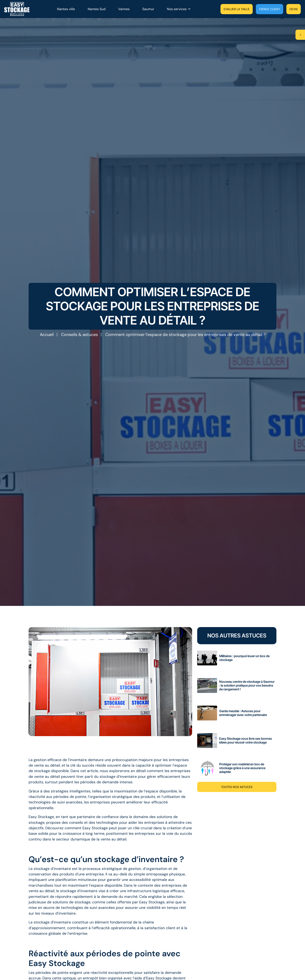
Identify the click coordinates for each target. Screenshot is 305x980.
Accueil (47, 334)
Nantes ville (66, 9)
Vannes (124, 9)
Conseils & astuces (79, 334)
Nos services (177, 9)
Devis (294, 9)
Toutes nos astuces (237, 787)
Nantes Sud (97, 9)
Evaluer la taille (237, 9)
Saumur (148, 9)
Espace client (270, 9)
